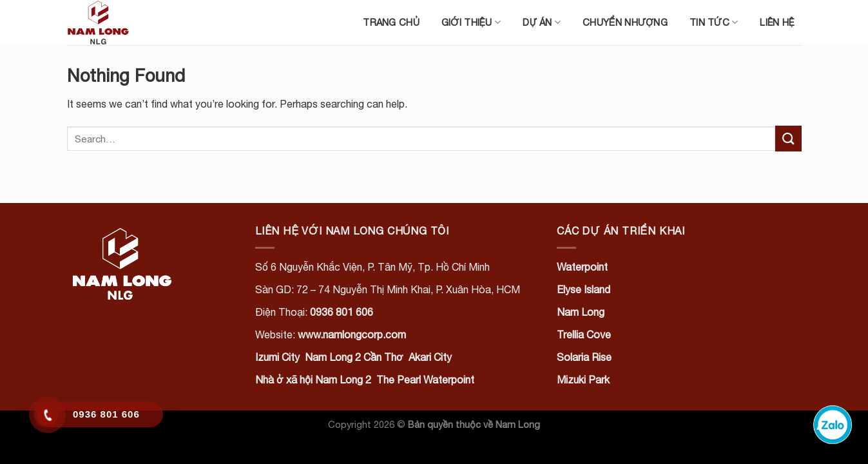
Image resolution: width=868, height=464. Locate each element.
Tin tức (714, 22)
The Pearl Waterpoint (425, 380)
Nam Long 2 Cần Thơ (354, 357)
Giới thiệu (471, 22)
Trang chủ (391, 22)
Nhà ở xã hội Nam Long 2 (313, 380)
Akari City (430, 357)
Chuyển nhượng (625, 22)
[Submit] (788, 138)
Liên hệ (777, 22)
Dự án (542, 22)
